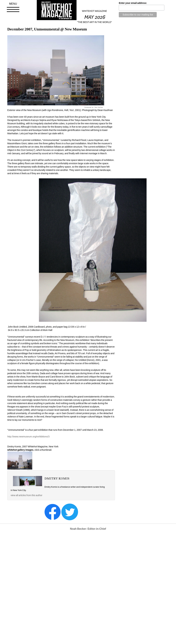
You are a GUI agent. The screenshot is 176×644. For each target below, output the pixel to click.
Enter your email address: (133, 3)
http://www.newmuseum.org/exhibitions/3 (28, 437)
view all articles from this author (26, 495)
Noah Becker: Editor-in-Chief (88, 529)
